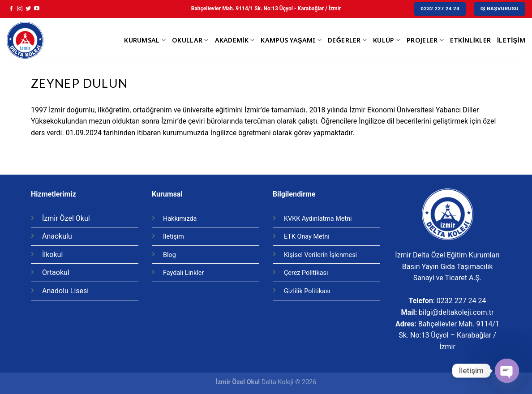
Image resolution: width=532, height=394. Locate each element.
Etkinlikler (470, 40)
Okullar (190, 40)
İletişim (511, 40)
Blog (169, 255)
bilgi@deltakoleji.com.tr (456, 312)
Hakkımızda (180, 219)
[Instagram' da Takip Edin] (20, 9)
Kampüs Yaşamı (291, 40)
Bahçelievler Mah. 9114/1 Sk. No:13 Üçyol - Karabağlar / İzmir (266, 9)
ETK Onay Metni (307, 237)
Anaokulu (57, 236)
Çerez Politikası (306, 273)
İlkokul (52, 255)
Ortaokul (56, 272)
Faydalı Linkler (183, 273)
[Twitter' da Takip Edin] (28, 9)
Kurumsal (145, 40)
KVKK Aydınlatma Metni (318, 219)
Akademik (235, 40)
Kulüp (387, 40)
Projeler (425, 40)
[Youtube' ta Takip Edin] (37, 9)
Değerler (347, 40)
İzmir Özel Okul (66, 218)
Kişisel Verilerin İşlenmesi (320, 255)
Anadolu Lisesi (65, 291)
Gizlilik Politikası (307, 291)
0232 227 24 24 (461, 301)
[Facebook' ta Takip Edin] (11, 9)
